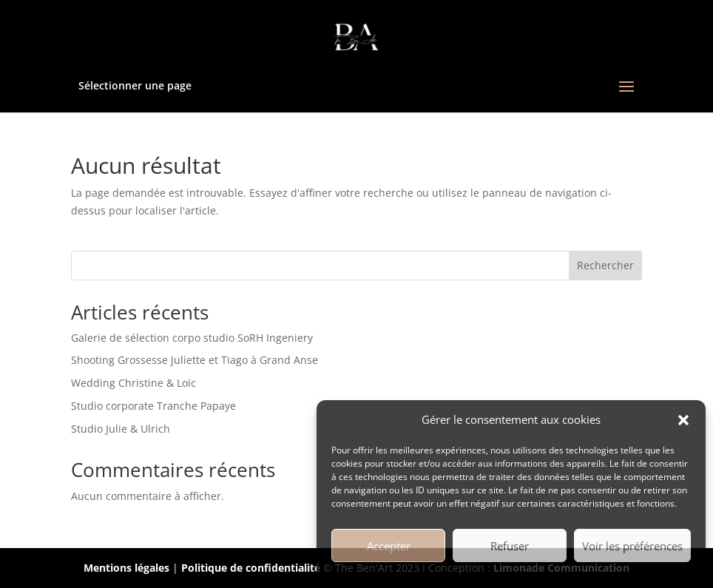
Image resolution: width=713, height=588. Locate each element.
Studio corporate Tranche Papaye (153, 406)
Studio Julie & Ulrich (121, 429)
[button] (683, 420)
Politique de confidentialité (251, 568)
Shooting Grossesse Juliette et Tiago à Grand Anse (195, 360)
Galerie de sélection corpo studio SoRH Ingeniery (192, 338)
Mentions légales (126, 568)
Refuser (510, 546)
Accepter (389, 546)
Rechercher (605, 265)
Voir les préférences (632, 546)
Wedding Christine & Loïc (134, 383)
